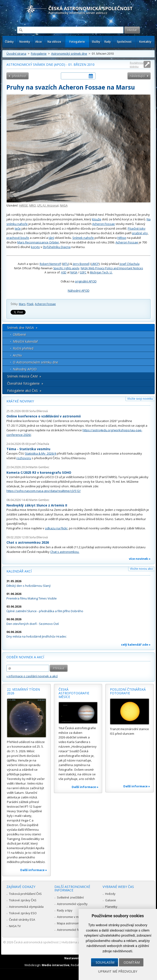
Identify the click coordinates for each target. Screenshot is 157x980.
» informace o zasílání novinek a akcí (32, 676)
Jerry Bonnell (81, 264)
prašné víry (140, 233)
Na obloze (54, 42)
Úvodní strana (16, 54)
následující (137, 76)
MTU (66, 264)
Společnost (124, 42)
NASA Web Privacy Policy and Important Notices (112, 268)
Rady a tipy (65, 910)
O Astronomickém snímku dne (36, 362)
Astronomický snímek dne (69, 54)
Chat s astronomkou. (65, 552)
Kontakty (145, 42)
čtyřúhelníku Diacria (57, 247)
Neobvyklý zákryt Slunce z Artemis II (37, 505)
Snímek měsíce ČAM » (24, 376)
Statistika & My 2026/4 (40, 453)
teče (18, 228)
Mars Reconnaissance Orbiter (38, 242)
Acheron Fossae (104, 224)
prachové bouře (18, 238)
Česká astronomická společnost (36, 942)
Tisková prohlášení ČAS (25, 894)
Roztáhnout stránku (137, 64)
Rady (108, 42)
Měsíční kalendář (25, 341)
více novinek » (140, 559)
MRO (33, 205)
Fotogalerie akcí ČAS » (24, 391)
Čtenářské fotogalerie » (25, 383)
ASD (64, 272)
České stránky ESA (22, 920)
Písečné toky (137, 228)
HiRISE (24, 205)
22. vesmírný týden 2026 (23, 691)
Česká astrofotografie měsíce (74, 693)
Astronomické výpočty (72, 904)
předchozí (19, 76)
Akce (39, 42)
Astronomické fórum (71, 930)
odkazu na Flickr (56, 528)
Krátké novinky (20, 401)
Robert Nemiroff (50, 264)
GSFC (83, 272)
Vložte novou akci (141, 569)
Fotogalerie (77, 42)
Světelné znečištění (70, 897)
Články (9, 42)
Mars (22, 304)
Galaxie (111, 900)
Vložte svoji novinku (140, 399)
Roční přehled (23, 348)
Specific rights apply (66, 268)
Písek (30, 304)
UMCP (95, 264)
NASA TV (15, 926)
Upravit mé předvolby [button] (118, 971)
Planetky (111, 907)
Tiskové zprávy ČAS (23, 900)
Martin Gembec (39, 467)
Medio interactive (56, 965)
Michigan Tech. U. (101, 272)
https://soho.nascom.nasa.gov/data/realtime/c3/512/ (44, 491)
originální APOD (86, 281)
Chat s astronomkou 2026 (28, 542)
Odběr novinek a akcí (25, 657)
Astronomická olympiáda (26, 907)
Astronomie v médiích (72, 917)
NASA (64, 205)
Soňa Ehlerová (39, 411)
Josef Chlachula (130, 264)
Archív (17, 355)
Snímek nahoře (83, 238)
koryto (35, 247)
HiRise (122, 238)
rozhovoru (24, 458)
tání (51, 238)
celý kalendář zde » (136, 644)
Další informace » (34, 870)
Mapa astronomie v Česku (75, 923)
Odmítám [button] (132, 962)
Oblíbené (19, 334)
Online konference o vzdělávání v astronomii (44, 416)
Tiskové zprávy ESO (23, 913)
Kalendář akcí (19, 571)
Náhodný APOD (79, 291)
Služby (96, 42)
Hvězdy (110, 894)
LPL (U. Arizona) (48, 205)
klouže (97, 219)
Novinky (25, 42)
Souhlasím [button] (105, 962)
